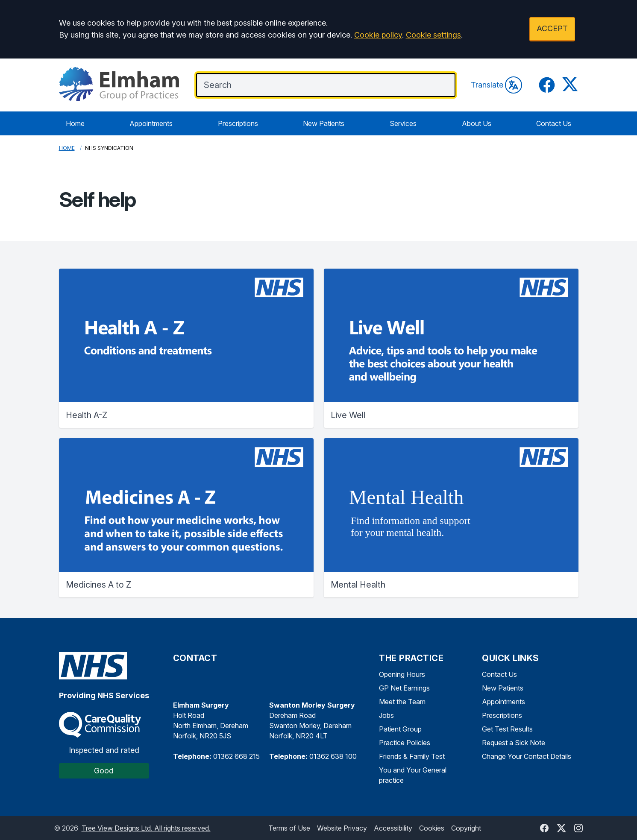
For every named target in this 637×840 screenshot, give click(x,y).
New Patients (324, 123)
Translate (496, 85)
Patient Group (400, 729)
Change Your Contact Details (527, 756)
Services (403, 123)
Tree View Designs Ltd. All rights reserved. (146, 828)
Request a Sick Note (514, 743)
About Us (477, 123)
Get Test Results (507, 729)
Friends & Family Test (412, 756)
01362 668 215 (236, 756)
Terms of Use (289, 828)
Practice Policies (405, 743)
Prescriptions (238, 123)
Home (75, 123)
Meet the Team (402, 702)
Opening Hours (402, 674)
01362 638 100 (333, 756)
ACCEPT (552, 28)
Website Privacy (342, 828)
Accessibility (393, 828)
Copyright (466, 828)
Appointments (151, 123)
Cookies (432, 828)
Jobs (386, 715)
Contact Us (554, 123)
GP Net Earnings (404, 688)
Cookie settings (433, 35)
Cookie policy (378, 35)
